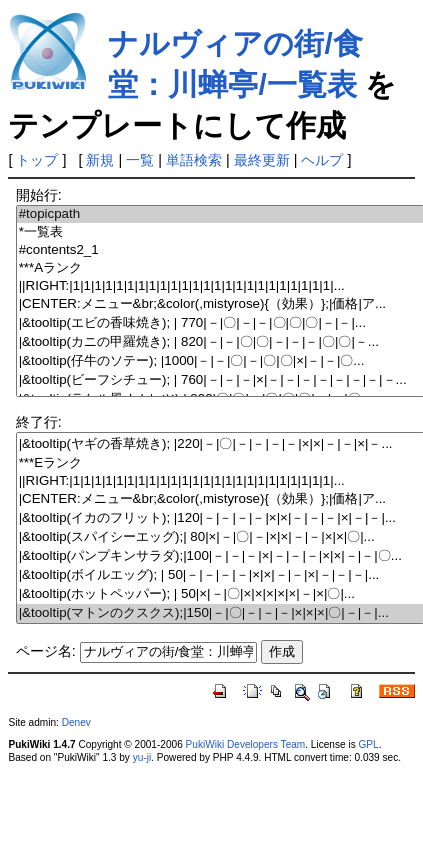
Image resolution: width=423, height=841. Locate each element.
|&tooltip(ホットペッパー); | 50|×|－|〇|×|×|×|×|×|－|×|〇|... (220, 594)
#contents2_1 (220, 250)
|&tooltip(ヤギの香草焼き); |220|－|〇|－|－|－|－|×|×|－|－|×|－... (220, 444)
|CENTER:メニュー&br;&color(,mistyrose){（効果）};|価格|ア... (220, 304)
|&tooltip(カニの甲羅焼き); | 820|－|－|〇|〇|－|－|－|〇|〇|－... (220, 342)
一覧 (140, 160)
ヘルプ (322, 160)
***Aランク (220, 268)
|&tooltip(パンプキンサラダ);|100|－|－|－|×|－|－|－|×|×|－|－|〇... (220, 556)
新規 (100, 160)
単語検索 (194, 160)
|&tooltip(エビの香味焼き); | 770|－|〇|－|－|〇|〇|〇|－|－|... (220, 323)
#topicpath (220, 214)
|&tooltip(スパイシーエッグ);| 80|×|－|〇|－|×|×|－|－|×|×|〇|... (220, 537)
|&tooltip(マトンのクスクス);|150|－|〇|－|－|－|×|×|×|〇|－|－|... (220, 613)
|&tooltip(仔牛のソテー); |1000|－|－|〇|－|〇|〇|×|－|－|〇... (220, 361)
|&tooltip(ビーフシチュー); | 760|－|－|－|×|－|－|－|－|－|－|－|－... (220, 380)
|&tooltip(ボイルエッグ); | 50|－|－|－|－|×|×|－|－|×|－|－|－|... (220, 575)
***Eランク (220, 463)
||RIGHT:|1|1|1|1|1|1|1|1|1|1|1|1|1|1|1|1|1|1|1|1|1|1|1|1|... (220, 286)
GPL (368, 744)
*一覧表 (220, 232)
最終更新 (262, 160)
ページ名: (46, 651)
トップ (37, 160)
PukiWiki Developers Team (246, 744)
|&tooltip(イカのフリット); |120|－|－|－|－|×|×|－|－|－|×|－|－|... (220, 518)
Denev (76, 722)
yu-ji (142, 757)
